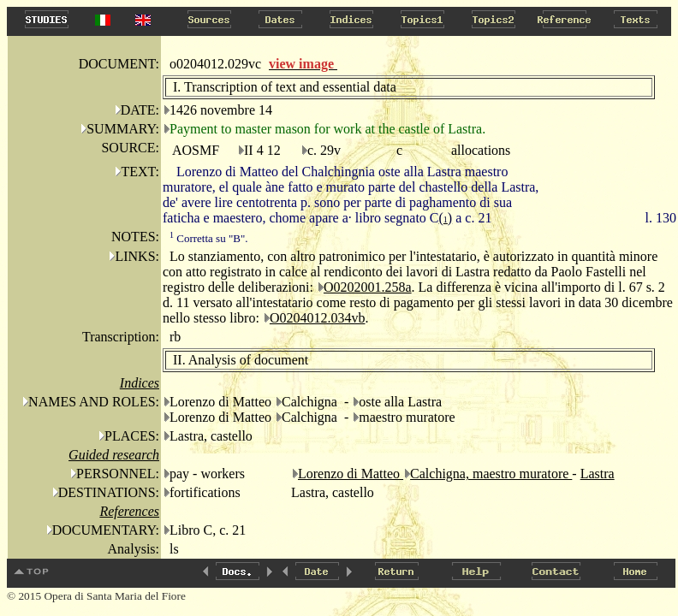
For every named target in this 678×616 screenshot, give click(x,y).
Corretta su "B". (208, 238)
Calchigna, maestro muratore (491, 474)
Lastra (598, 474)
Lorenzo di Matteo (351, 474)
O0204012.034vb (318, 318)
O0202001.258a (368, 287)
